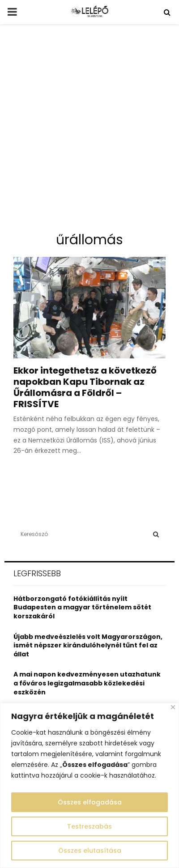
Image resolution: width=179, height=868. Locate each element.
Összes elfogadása (90, 802)
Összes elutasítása (90, 851)
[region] (89, 785)
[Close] (173, 707)
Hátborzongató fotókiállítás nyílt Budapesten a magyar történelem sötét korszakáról (82, 607)
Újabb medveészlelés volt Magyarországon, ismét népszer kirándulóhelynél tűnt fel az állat (88, 645)
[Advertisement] (89, 132)
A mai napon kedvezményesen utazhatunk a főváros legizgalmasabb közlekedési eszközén (87, 683)
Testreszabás (89, 826)
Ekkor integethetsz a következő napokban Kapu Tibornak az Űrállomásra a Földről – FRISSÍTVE (85, 387)
